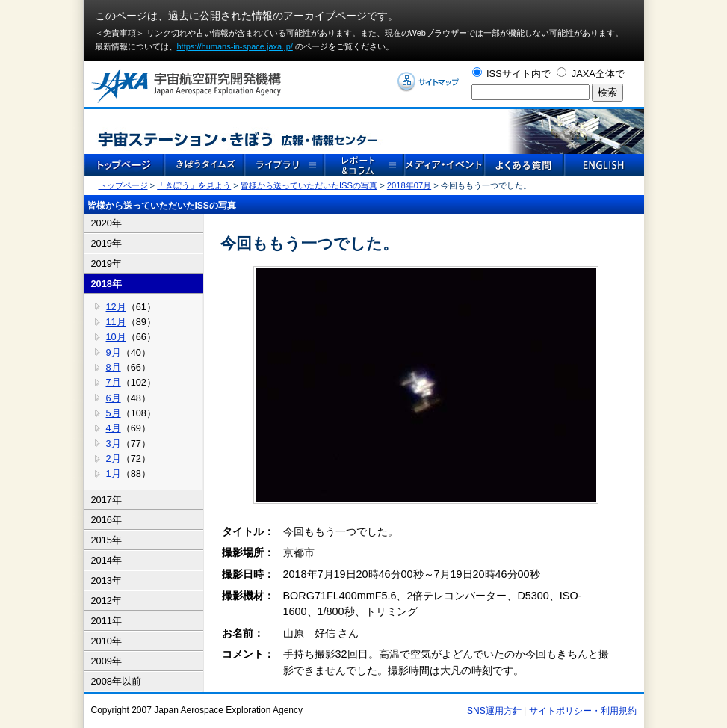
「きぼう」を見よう (194, 185)
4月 (114, 428)
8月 (114, 367)
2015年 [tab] (106, 540)
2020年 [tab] (106, 223)
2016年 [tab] (106, 520)
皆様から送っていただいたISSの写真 (309, 185)
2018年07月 (409, 185)
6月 (114, 398)
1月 (114, 473)
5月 (114, 413)
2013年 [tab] (106, 580)
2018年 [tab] (106, 284)
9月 (114, 352)
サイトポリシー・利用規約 (583, 711)
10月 (116, 337)
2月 (114, 459)
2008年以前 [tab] (116, 681)
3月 (114, 444)
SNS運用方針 (494, 711)
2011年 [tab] (106, 621)
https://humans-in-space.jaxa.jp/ (235, 46)
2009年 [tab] (106, 661)
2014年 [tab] (106, 560)
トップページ (123, 185)
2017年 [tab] (106, 500)
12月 (116, 307)
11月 (116, 322)
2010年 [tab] (106, 641)
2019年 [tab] (106, 243)
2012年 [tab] (106, 601)
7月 (114, 382)
